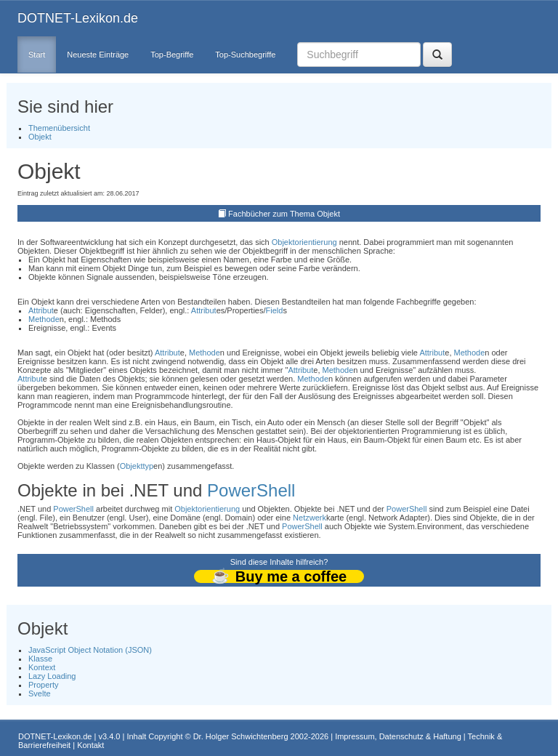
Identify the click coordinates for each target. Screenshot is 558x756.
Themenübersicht (59, 128)
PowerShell (251, 490)
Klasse (40, 659)
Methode (44, 319)
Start (37, 55)
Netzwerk (310, 518)
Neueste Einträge (98, 55)
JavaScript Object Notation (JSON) (90, 650)
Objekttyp (137, 466)
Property (44, 685)
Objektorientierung (304, 242)
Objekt (40, 137)
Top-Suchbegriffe (245, 55)
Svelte (40, 693)
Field (275, 310)
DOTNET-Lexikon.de (78, 18)
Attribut (41, 310)
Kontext (42, 667)
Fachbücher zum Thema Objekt (284, 214)
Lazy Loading (52, 676)
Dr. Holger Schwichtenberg (241, 736)
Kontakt (90, 745)
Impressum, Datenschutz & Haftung (398, 736)
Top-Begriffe (172, 55)
